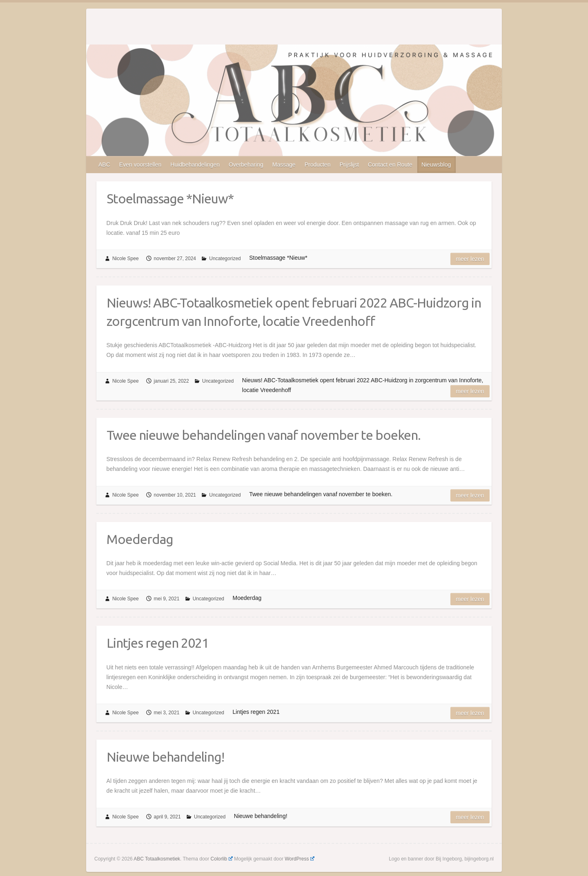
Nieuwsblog (436, 165)
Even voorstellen (140, 165)
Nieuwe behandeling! (165, 757)
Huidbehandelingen (195, 165)
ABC (104, 165)
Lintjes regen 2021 (158, 643)
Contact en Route (390, 165)
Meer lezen (470, 259)
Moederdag (140, 539)
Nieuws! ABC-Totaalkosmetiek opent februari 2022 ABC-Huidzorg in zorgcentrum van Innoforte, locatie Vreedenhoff (294, 312)
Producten (318, 165)
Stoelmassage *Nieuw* (170, 198)
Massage (284, 165)
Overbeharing (246, 165)
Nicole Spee (126, 259)
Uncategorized (225, 259)
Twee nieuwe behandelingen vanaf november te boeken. (264, 435)
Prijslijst (349, 165)
